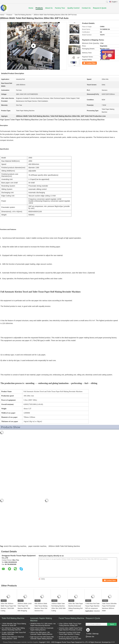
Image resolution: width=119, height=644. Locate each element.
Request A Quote (100, 8)
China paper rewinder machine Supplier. (26, 642)
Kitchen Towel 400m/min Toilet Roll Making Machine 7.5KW (13, 638)
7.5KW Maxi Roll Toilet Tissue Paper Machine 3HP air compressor (92, 606)
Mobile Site (90, 637)
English (115, 2)
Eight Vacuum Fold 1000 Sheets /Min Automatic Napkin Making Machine (42, 638)
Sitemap (95, 634)
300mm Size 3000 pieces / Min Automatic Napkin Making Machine (41, 633)
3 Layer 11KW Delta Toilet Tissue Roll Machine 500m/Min (14, 633)
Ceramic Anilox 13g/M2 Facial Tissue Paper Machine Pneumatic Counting (71, 629)
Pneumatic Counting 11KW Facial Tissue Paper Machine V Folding (70, 633)
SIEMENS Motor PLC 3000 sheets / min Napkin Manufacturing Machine (43, 625)
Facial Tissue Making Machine (72, 618)
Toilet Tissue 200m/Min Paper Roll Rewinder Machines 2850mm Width (109, 607)
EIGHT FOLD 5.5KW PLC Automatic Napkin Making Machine (42, 629)
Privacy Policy (8, 642)
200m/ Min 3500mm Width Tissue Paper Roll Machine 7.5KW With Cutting (8, 607)
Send (112, 624)
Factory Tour (60, 8)
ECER (113, 642)
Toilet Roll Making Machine (23, 15)
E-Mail (89, 634)
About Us (49, 8)
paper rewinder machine (37, 546)
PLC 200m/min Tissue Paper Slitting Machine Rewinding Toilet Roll (13, 629)
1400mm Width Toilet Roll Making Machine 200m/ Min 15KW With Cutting (58, 607)
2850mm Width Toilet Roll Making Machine (64, 546)
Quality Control (73, 8)
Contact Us (86, 8)
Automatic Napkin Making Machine (41, 619)
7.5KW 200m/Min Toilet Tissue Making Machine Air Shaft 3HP (14, 625)
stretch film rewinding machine (15, 546)
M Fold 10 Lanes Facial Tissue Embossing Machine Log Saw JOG (70, 638)
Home (31, 8)
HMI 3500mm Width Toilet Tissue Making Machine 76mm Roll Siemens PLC (41, 607)
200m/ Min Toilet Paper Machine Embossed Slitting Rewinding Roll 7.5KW (76, 607)
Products (39, 8)
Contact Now (86, 63)
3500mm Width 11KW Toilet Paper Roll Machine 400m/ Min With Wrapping (25, 607)
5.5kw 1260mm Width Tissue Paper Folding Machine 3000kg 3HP (70, 625)
